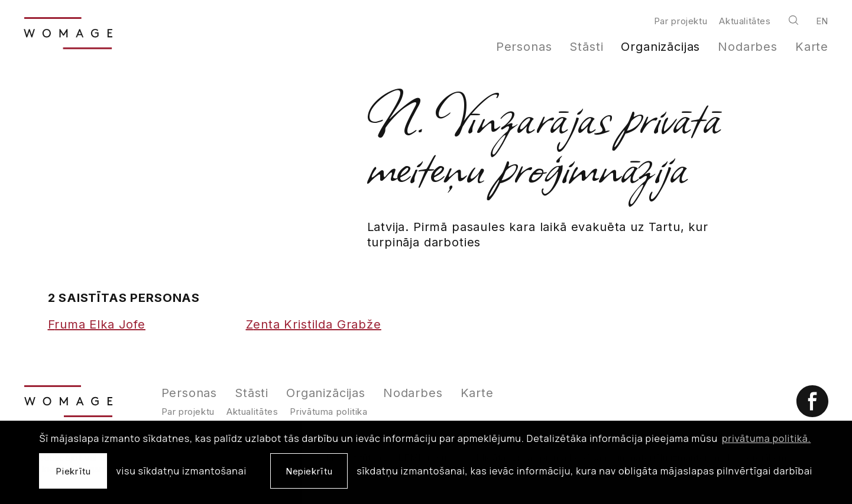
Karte (812, 47)
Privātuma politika (328, 412)
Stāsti (586, 47)
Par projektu (681, 21)
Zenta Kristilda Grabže (314, 324)
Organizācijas (660, 47)
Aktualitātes (745, 21)
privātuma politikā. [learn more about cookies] (766, 438)
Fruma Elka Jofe (97, 324)
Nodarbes (748, 47)
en (822, 21)
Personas (524, 47)
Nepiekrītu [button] (309, 471)
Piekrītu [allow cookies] (73, 471)
